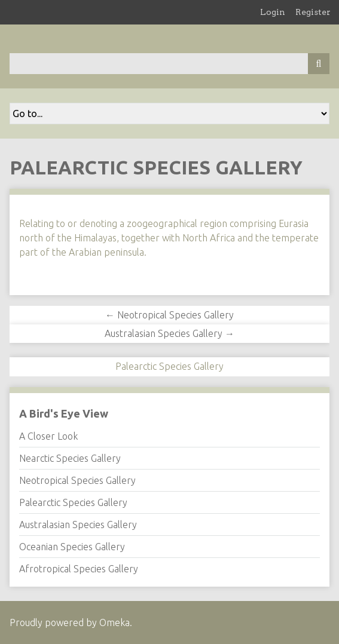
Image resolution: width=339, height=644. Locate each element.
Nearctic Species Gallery (70, 458)
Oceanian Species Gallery (72, 547)
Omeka (114, 622)
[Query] (169, 64)
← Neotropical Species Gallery (169, 315)
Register (313, 12)
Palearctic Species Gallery (73, 502)
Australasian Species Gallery (78, 525)
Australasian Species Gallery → (169, 333)
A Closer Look (48, 436)
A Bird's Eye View (64, 413)
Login (273, 12)
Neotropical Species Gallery (77, 480)
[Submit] (319, 64)
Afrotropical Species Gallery (79, 569)
